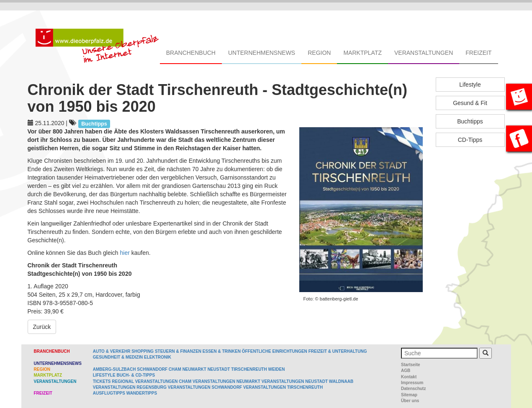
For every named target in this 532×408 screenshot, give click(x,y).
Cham (175, 369)
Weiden (276, 369)
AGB (406, 371)
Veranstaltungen (424, 53)
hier (126, 253)
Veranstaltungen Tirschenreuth (283, 387)
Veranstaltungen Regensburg (130, 387)
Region (319, 53)
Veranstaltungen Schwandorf (205, 387)
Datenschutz (413, 389)
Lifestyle (470, 85)
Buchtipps (470, 121)
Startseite (411, 365)
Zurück (42, 327)
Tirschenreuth (249, 369)
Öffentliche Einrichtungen (275, 351)
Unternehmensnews (262, 53)
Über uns (410, 401)
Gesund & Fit (470, 103)
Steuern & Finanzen (178, 351)
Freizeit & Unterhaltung (338, 351)
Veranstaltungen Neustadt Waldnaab (307, 381)
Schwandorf (152, 369)
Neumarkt (194, 369)
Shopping (143, 351)
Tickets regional (113, 381)
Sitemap (409, 395)
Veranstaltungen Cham (163, 381)
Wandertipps (142, 393)
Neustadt (219, 369)
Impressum (412, 383)
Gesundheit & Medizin (118, 357)
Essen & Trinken (222, 351)
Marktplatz (362, 53)
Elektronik (158, 357)
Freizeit (478, 53)
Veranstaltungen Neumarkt (226, 381)
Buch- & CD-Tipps (136, 375)
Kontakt (409, 377)
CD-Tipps (470, 140)
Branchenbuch (191, 53)
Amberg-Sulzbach (114, 369)
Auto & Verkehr (112, 351)
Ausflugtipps (109, 393)
